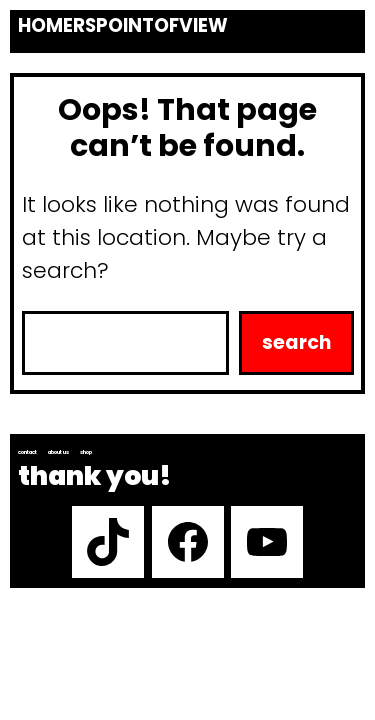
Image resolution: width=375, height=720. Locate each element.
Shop (86, 452)
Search (296, 342)
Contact (27, 452)
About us (58, 452)
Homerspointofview (123, 26)
